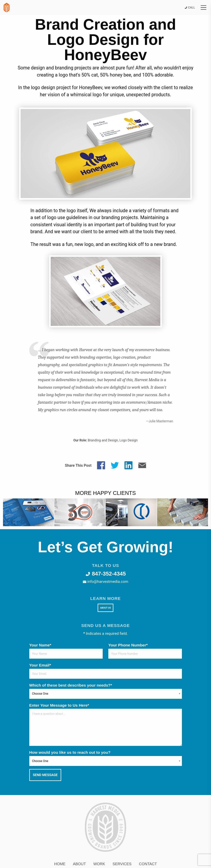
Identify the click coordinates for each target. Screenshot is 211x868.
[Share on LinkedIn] (128, 465)
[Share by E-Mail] (142, 465)
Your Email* (40, 665)
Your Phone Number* (128, 645)
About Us (105, 608)
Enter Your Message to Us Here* (59, 705)
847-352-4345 (105, 574)
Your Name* (40, 645)
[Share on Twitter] (115, 465)
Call (190, 8)
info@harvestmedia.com (105, 582)
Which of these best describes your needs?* (71, 685)
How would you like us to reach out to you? (70, 752)
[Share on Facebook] (101, 465)
